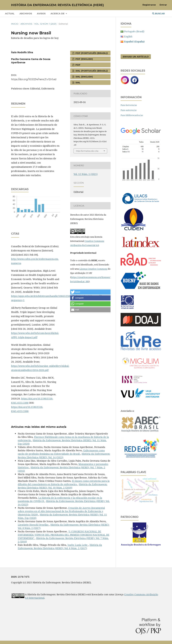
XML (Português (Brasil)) (91, 71)
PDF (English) (84, 59)
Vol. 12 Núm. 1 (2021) (45, 24)
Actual (10, 13)
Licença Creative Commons (93, 269)
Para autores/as (129, 110)
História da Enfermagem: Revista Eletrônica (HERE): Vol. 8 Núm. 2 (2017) (60, 547)
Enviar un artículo (136, 57)
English (128, 36)
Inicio (15, 24)
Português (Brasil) (134, 31)
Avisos (41, 13)
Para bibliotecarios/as (132, 115)
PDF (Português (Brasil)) (91, 53)
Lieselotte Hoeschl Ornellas (33, 525)
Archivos (26, 13)
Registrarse (149, 5)
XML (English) (84, 77)
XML (78, 83)
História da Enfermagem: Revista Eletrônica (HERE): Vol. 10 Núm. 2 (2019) (63, 486)
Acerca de (58, 13)
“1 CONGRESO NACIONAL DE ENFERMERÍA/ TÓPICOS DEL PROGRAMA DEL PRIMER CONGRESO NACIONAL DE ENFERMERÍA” (64, 535)
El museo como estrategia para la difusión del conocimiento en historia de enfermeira (64, 483)
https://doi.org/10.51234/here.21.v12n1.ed (34, 79)
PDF (78, 65)
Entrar (163, 5)
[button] (90, 292)
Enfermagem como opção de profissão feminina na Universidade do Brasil (61, 452)
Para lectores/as (129, 105)
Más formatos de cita (87, 151)
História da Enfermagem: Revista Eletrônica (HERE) (57, 5)
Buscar (158, 13)
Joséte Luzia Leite (78, 545)
